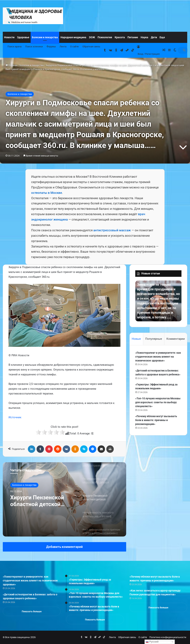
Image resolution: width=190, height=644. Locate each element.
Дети (154, 37)
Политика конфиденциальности (168, 637)
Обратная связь (91, 47)
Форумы (51, 47)
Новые (136, 339)
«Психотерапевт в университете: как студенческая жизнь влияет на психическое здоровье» (158, 357)
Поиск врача (14, 47)
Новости (9, 37)
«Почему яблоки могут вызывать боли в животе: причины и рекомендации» (156, 420)
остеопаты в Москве (47, 193)
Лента (63, 47)
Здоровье (23, 37)
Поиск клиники (34, 47)
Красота (120, 37)
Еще (162, 37)
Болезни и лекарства (45, 37)
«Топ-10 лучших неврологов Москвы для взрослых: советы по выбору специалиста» (158, 402)
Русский (152, 642)
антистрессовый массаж (112, 230)
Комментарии (176, 339)
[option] (64, 499)
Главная (12, 65)
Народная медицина (73, 37)
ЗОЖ (92, 37)
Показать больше (32, 611)
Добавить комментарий (64, 547)
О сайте (74, 47)
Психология (105, 37)
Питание (133, 37)
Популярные (154, 339)
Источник (15, 417)
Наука (144, 37)
